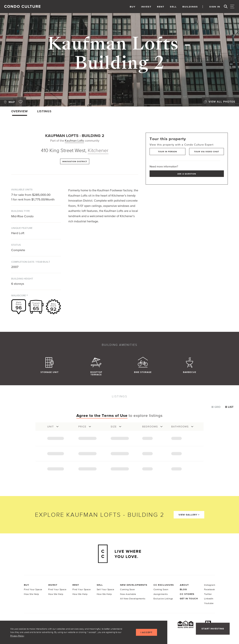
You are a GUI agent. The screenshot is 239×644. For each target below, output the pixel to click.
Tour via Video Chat (207, 152)
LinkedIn (209, 599)
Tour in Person (167, 152)
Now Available (128, 594)
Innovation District (75, 161)
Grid (216, 407)
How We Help (31, 594)
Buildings (190, 7)
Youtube (209, 603)
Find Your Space (33, 589)
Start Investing (213, 629)
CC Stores (187, 594)
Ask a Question (187, 174)
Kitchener (98, 150)
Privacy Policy (17, 636)
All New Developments (133, 599)
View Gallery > (189, 515)
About (184, 585)
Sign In (215, 7)
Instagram (210, 585)
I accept (146, 632)
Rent (161, 7)
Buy (133, 7)
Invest (146, 7)
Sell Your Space (105, 589)
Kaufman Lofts (74, 140)
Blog (183, 589)
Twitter (208, 594)
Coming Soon (128, 589)
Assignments (161, 594)
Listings (44, 111)
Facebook (209, 589)
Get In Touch (189, 599)
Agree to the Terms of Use (102, 415)
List (229, 407)
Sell (173, 7)
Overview (20, 111)
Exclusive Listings (163, 599)
